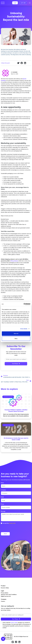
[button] (15, 3)
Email (2, 497)
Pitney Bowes (14, 261)
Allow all (16, 334)
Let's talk (23, 3)
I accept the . (9, 523)
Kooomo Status (5, 588)
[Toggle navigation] (30, 3)
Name (2, 483)
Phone (2, 504)
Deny (16, 339)
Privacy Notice (5, 593)
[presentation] (13, 528)
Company (3, 490)
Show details (24, 329)
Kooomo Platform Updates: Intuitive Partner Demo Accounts (16, 411)
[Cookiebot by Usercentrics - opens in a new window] (24, 304)
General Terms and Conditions (9, 595)
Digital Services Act (6, 596)
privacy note (12, 523)
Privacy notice (14, 623)
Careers (3, 601)
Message (3, 511)
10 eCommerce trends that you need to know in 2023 (16, 439)
